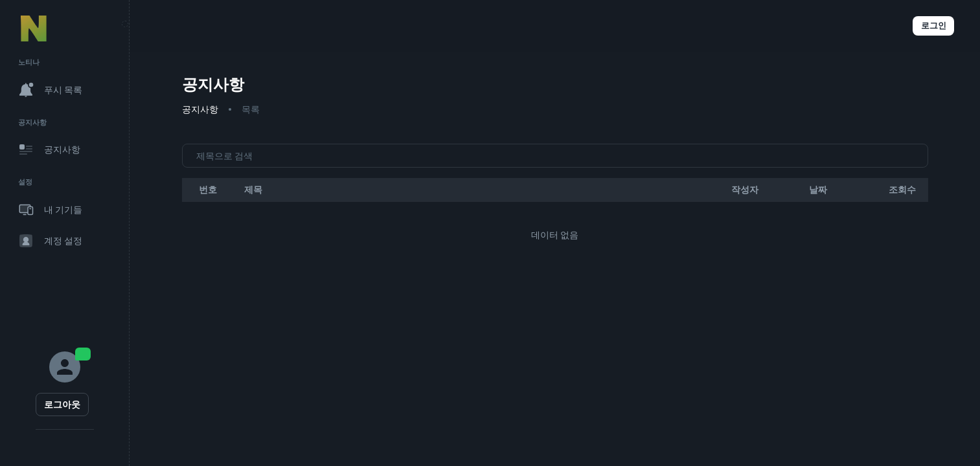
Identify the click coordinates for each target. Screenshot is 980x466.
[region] (64, 233)
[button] (863, 26)
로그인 (933, 26)
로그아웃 (62, 405)
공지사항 (200, 109)
